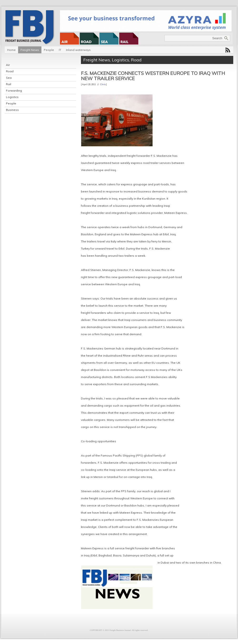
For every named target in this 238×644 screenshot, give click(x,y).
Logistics (12, 97)
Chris (103, 84)
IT (60, 50)
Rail (9, 84)
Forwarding (14, 91)
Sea (9, 78)
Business (12, 110)
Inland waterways (78, 50)
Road (10, 71)
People (49, 50)
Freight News (30, 50)
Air (8, 65)
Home (11, 50)
